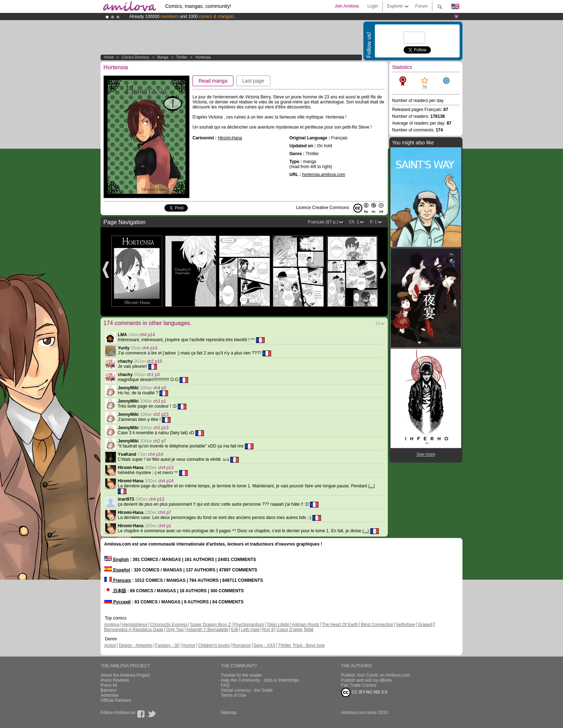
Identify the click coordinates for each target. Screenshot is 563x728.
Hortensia (203, 57)
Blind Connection (377, 625)
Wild (309, 630)
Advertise (110, 695)
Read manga (213, 81)
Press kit (109, 685)
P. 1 (373, 222)
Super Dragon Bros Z (210, 625)
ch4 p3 (160, 388)
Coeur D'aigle (290, 630)
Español (117, 570)
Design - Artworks (136, 645)
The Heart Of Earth (340, 625)
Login (373, 6)
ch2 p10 (155, 361)
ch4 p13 (166, 468)
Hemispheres (135, 625)
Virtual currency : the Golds (247, 690)
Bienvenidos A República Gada (134, 630)
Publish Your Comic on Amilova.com (376, 675)
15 (378, 324)
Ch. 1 (354, 222)
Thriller (182, 57)
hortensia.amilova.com (324, 175)
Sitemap (229, 713)
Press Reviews (115, 680)
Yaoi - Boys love (309, 645)
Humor (189, 645)
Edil (235, 630)
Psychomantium (249, 625)
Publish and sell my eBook (366, 680)
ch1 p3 (153, 375)
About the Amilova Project (125, 675)
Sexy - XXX (264, 645)
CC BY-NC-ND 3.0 (364, 692)
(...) (372, 486)
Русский (117, 602)
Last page (253, 81)
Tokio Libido (278, 625)
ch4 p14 (147, 335)
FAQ (225, 685)
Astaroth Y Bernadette (208, 630)
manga (163, 57)
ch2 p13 (161, 428)
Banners (109, 690)
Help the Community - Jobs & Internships (260, 680)
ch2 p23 (161, 414)
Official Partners (116, 700)
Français (118, 580)
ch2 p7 (160, 441)
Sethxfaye (406, 625)
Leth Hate (250, 630)
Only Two (175, 630)
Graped (425, 625)
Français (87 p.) (323, 222)
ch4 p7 (165, 513)
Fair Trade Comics (359, 685)
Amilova (112, 625)
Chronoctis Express (169, 625)
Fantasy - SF (167, 645)
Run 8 (268, 630)
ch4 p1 (165, 526)
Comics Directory (135, 57)
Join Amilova (347, 6)
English (117, 560)
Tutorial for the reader (241, 675)
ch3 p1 (160, 401)
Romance (241, 645)
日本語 (115, 591)
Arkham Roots (306, 625)
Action (110, 645)
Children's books (214, 645)
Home (109, 57)
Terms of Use (234, 695)
